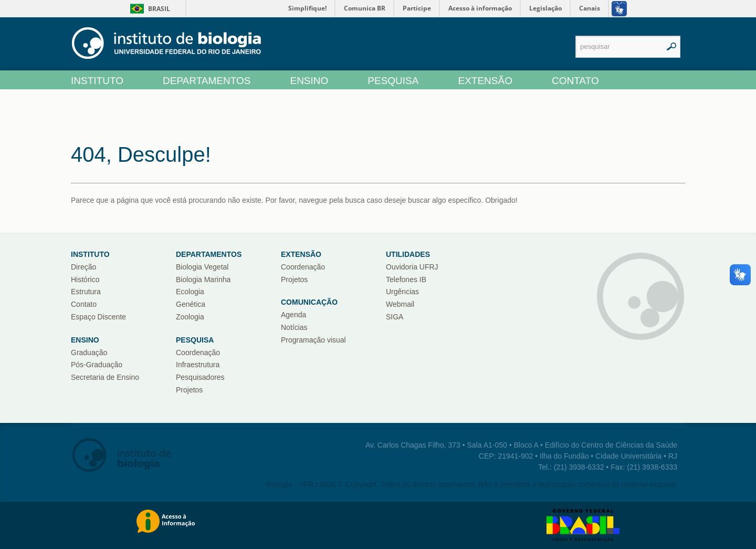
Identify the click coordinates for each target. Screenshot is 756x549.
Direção (83, 267)
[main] (378, 164)
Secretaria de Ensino (105, 377)
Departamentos (209, 254)
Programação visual (313, 340)
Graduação (89, 353)
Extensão (301, 254)
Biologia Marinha (203, 279)
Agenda (293, 315)
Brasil (148, 9)
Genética (191, 304)
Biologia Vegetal (202, 267)
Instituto (90, 254)
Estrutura (86, 292)
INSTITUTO (97, 81)
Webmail (400, 304)
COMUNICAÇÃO (309, 302)
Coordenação (198, 353)
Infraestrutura (198, 365)
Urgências (402, 292)
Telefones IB (406, 279)
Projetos (189, 390)
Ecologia (190, 292)
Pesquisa (195, 340)
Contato (84, 304)
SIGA (395, 317)
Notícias (294, 327)
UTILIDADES (408, 254)
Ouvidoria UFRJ (412, 267)
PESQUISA (393, 81)
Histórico (85, 279)
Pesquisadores (200, 377)
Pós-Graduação (97, 365)
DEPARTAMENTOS (207, 81)
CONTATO (575, 81)
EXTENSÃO (485, 81)
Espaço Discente (98, 317)
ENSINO (309, 81)
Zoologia (190, 317)
